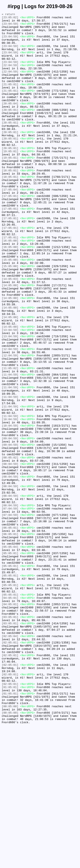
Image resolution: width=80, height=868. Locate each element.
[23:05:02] (10, 18)
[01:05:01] (10, 822)
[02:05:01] (10, 769)
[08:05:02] (10, 547)
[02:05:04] (10, 761)
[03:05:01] (10, 738)
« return (8, 15)
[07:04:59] (10, 608)
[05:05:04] (10, 654)
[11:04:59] (10, 447)
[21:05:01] (10, 99)
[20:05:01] (10, 129)
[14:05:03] (10, 332)
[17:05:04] (10, 225)
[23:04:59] (10, 26)
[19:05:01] (10, 179)
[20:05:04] (10, 122)
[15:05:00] (10, 309)
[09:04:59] (10, 524)
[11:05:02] (10, 440)
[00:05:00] (10, 845)
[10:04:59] (10, 501)
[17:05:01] (10, 233)
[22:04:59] (10, 76)
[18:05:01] (10, 202)
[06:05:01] (10, 631)
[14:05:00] (10, 340)
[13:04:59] (10, 394)
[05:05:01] (10, 662)
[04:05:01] (10, 715)
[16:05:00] (10, 286)
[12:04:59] (10, 417)
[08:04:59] (10, 554)
